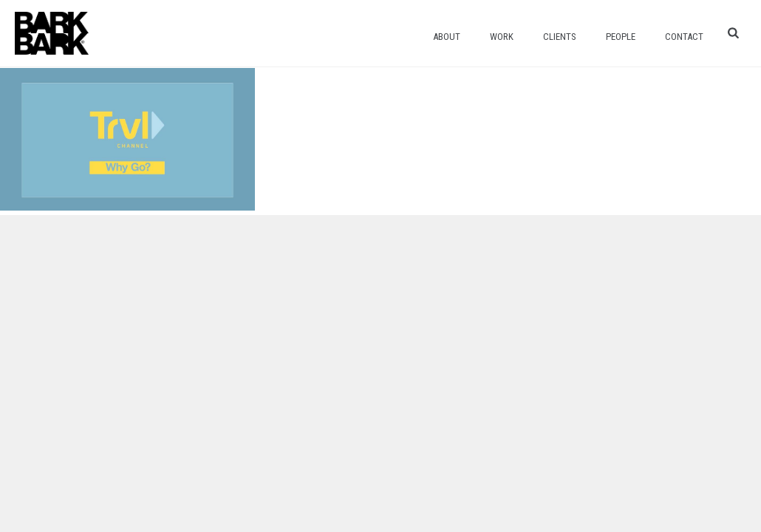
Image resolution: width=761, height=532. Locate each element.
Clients (560, 37)
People (621, 37)
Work (502, 37)
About (447, 37)
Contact (684, 37)
